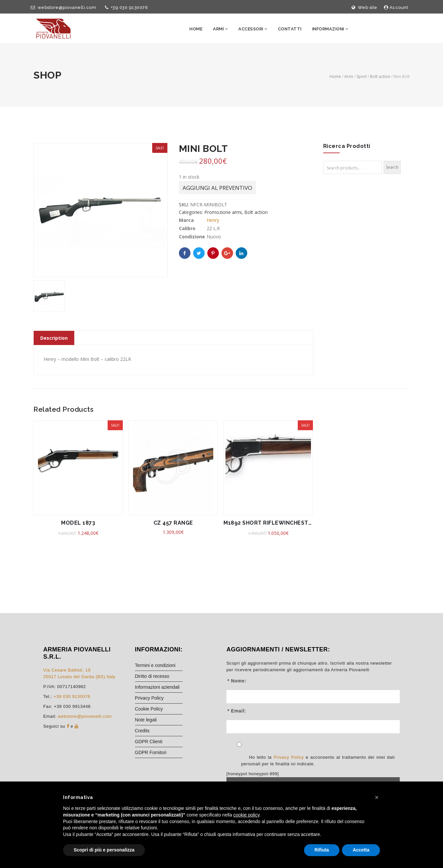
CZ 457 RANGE (173, 523)
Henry (213, 221)
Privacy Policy (149, 698)
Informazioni (330, 29)
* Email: (237, 711)
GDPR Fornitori (151, 752)
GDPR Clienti (149, 742)
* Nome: (237, 681)
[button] (377, 797)
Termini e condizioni (155, 665)
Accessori (253, 29)
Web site (364, 7)
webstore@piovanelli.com (62, 7)
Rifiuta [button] (322, 850)
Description (54, 338)
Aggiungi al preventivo (217, 188)
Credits (142, 731)
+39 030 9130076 (125, 7)
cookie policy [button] (246, 815)
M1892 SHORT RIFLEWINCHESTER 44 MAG (268, 523)
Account (396, 7)
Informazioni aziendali (157, 687)
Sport (362, 76)
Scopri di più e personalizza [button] (104, 850)
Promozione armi (223, 213)
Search (392, 167)
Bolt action (380, 76)
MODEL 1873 (78, 523)
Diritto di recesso (152, 676)
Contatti (290, 29)
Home (196, 29)
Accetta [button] (361, 850)
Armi (220, 29)
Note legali (146, 720)
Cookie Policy (149, 709)
